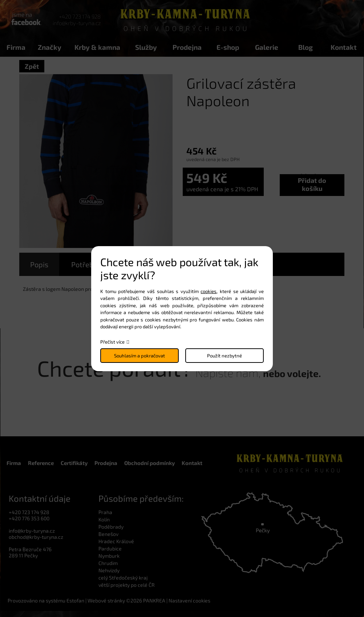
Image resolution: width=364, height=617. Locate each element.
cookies (209, 291)
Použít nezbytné (225, 356)
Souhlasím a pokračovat (139, 356)
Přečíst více (112, 342)
